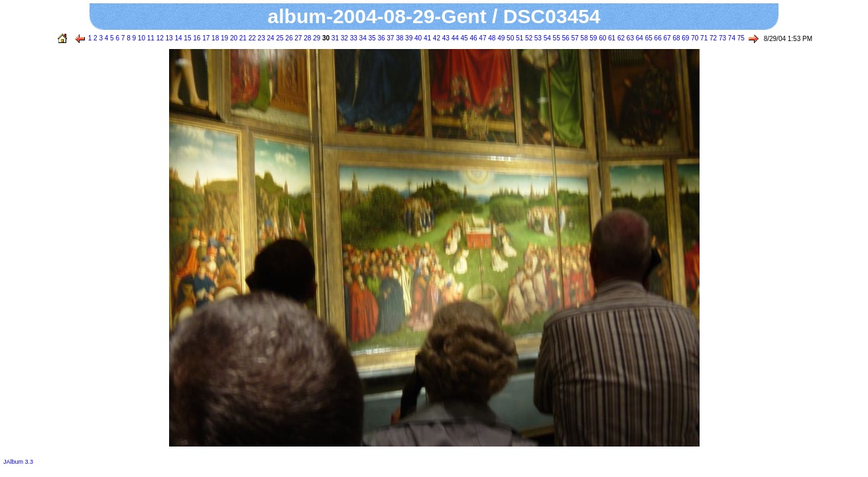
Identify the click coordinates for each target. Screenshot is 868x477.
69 (685, 38)
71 (703, 38)
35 (371, 38)
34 (362, 38)
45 (464, 38)
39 (408, 38)
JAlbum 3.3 (18, 462)
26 (288, 38)
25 (279, 38)
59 (592, 38)
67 (666, 38)
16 (196, 38)
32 (343, 38)
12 (159, 38)
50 (509, 38)
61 (611, 38)
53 (537, 38)
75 (740, 38)
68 (676, 38)
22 (251, 38)
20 (233, 38)
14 (178, 38)
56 (565, 38)
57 (574, 38)
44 (454, 38)
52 (528, 38)
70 (694, 38)
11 (150, 38)
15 (187, 38)
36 (381, 38)
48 (491, 38)
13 (168, 38)
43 (445, 38)
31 (334, 38)
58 (584, 38)
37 (390, 38)
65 (648, 38)
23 (261, 38)
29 (316, 38)
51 (519, 38)
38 (399, 38)
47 (482, 38)
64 (639, 38)
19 (223, 38)
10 (141, 38)
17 (205, 38)
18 (214, 38)
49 (500, 38)
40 (417, 38)
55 (556, 38)
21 (242, 38)
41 (426, 38)
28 (306, 38)
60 (601, 38)
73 (721, 38)
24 (270, 38)
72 (712, 38)
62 (620, 38)
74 (731, 38)
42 (436, 38)
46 (473, 38)
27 (297, 38)
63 (629, 38)
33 (353, 38)
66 (657, 38)
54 (546, 38)
